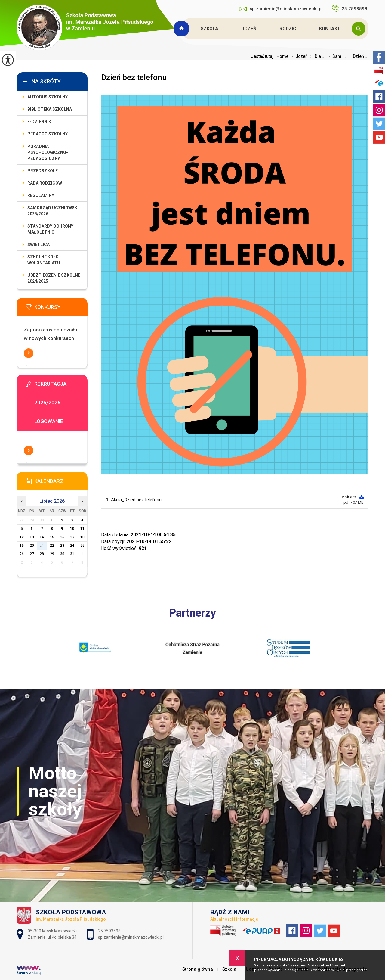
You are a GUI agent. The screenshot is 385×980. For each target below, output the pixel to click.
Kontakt (330, 29)
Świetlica (38, 244)
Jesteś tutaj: (264, 56)
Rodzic (288, 29)
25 (82, 546)
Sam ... (336, 56)
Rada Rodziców (45, 183)
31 (72, 554)
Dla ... (317, 56)
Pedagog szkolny (48, 134)
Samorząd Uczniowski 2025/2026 (53, 211)
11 (82, 529)
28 (42, 554)
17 (72, 537)
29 (52, 554)
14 (42, 537)
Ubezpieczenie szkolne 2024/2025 (54, 278)
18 (82, 537)
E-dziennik (39, 122)
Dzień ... (357, 56)
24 (72, 546)
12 (22, 537)
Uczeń (249, 29)
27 (32, 554)
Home (282, 56)
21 (42, 546)
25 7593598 (350, 8)
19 (22, 546)
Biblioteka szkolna (50, 109)
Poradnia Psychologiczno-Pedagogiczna (48, 152)
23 (62, 546)
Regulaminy (41, 195)
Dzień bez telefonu (134, 77)
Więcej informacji (29, 353)
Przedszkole (43, 171)
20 (32, 546)
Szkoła (209, 29)
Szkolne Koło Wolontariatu (44, 260)
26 (22, 554)
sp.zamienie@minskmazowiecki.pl (281, 9)
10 (72, 529)
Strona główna (182, 29)
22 (52, 546)
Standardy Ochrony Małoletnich (50, 229)
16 (62, 537)
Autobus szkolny (48, 97)
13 (32, 537)
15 (52, 537)
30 (62, 554)
